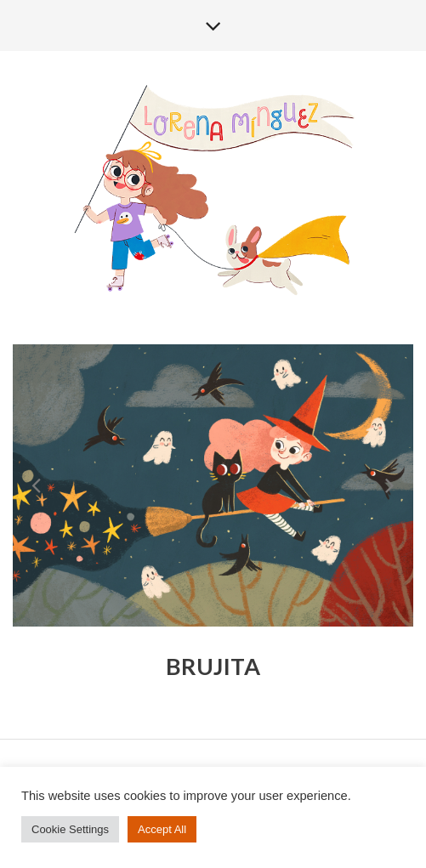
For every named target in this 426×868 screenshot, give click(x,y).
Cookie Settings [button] (70, 829)
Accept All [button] (162, 829)
